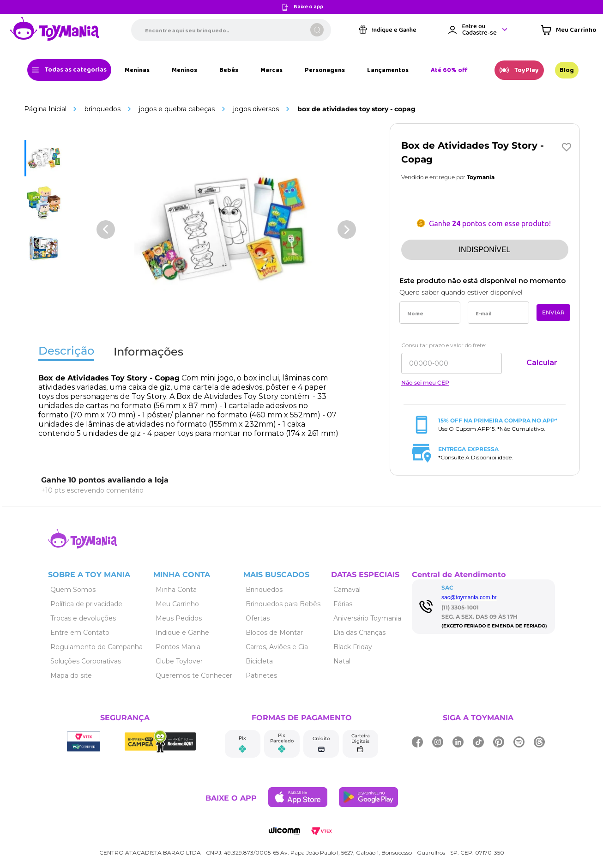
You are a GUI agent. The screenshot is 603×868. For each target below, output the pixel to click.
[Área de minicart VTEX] (569, 30)
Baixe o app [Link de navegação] (308, 7)
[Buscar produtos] (317, 30)
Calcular (542, 363)
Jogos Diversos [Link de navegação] (256, 109)
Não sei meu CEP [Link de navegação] (425, 383)
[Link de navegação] (55, 30)
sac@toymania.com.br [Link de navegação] (469, 597)
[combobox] (231, 30)
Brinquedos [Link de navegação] (103, 109)
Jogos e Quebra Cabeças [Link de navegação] (177, 109)
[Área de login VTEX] (478, 30)
